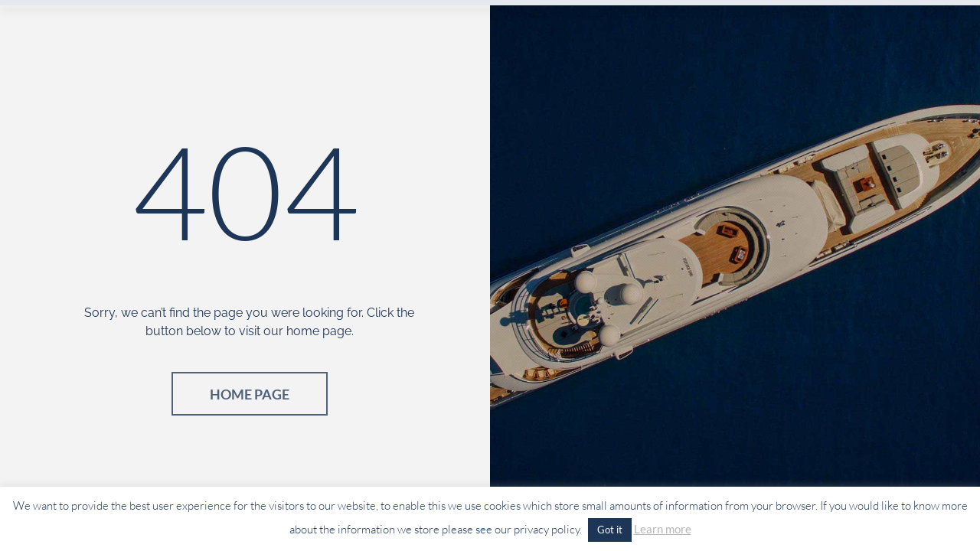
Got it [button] (610, 530)
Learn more (663, 529)
